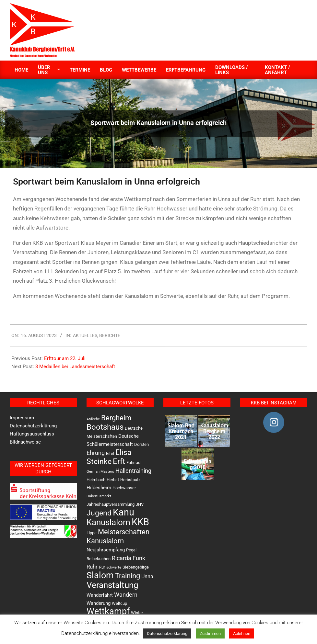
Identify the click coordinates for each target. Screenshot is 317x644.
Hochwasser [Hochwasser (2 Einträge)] (124, 488)
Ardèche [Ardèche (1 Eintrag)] (93, 419)
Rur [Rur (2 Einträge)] (102, 567)
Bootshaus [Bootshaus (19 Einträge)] (105, 427)
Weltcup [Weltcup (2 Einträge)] (119, 603)
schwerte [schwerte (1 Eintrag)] (114, 567)
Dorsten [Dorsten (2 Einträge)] (141, 444)
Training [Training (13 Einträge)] (128, 576)
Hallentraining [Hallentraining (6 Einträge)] (133, 471)
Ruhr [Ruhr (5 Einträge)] (92, 567)
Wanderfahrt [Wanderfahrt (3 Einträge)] (100, 595)
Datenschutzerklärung (33, 426)
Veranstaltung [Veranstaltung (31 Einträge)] (112, 585)
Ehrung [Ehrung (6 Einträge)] (96, 453)
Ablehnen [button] (242, 633)
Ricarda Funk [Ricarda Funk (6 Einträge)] (129, 558)
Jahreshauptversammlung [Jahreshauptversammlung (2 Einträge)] (111, 504)
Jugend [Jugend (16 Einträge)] (99, 513)
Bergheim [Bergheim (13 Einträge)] (116, 418)
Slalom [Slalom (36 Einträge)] (100, 575)
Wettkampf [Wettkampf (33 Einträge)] (108, 611)
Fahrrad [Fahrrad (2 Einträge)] (133, 463)
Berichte (110, 335)
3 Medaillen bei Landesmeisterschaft (75, 367)
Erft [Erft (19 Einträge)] (119, 461)
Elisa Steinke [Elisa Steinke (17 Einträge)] (109, 457)
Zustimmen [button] (210, 633)
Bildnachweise (25, 442)
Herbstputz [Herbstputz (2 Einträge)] (130, 480)
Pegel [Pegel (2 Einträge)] (131, 550)
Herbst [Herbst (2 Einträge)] (113, 480)
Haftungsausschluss (32, 434)
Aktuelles (85, 335)
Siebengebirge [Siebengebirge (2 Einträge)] (136, 567)
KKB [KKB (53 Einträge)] (140, 522)
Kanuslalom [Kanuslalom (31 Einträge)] (108, 522)
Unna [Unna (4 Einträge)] (147, 576)
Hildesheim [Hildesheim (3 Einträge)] (99, 488)
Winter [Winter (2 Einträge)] (137, 613)
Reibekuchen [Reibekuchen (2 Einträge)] (99, 559)
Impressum (22, 418)
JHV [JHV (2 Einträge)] (140, 504)
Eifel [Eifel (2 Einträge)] (110, 453)
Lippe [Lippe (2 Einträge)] (92, 533)
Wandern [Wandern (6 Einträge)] (126, 595)
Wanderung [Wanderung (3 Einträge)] (99, 603)
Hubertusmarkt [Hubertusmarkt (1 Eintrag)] (99, 496)
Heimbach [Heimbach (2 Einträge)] (96, 480)
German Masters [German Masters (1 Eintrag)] (100, 472)
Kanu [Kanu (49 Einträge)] (123, 512)
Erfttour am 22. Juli (65, 358)
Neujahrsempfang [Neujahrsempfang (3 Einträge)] (106, 550)
